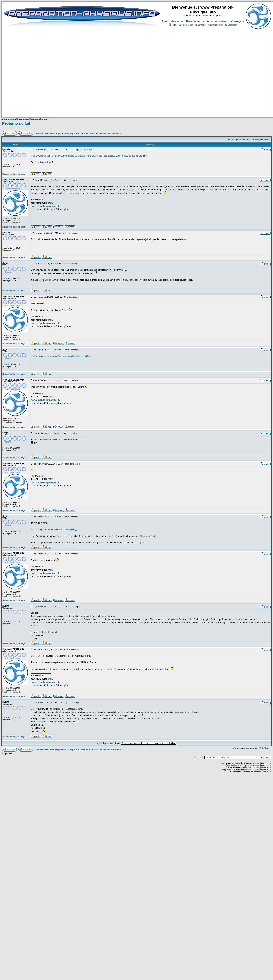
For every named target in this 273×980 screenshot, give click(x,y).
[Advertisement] (152, 107)
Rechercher (177, 21)
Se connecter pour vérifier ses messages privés (201, 25)
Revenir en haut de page (14, 174)
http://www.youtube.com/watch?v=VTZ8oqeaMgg (54, 529)
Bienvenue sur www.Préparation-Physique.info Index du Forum (65, 134)
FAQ (165, 21)
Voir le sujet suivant (260, 140)
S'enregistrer (238, 21)
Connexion (231, 25)
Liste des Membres (195, 21)
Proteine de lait (16, 123)
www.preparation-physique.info (45, 206)
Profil (173, 25)
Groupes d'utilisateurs (218, 21)
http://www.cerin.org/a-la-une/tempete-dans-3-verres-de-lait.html (61, 356)
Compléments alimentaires (110, 134)
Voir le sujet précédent (238, 140)
